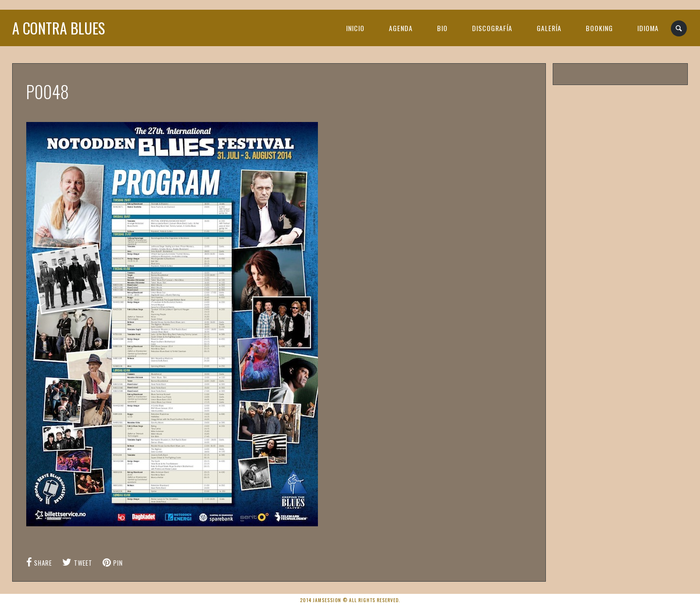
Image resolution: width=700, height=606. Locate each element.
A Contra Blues (59, 28)
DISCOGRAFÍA (492, 28)
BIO (442, 28)
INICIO (355, 28)
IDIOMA (648, 28)
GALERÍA (549, 28)
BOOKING (599, 28)
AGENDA (401, 28)
